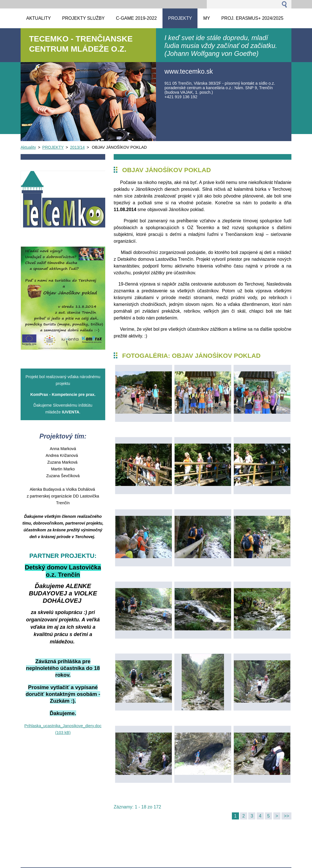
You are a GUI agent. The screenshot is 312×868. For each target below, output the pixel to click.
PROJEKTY (53, 147)
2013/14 (77, 147)
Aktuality (28, 147)
